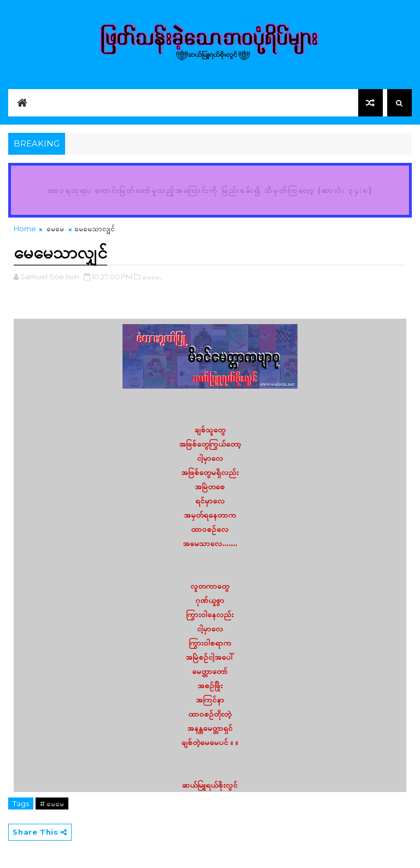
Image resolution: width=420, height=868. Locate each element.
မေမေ (55, 228)
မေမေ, (152, 277)
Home (25, 228)
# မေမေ (52, 804)
